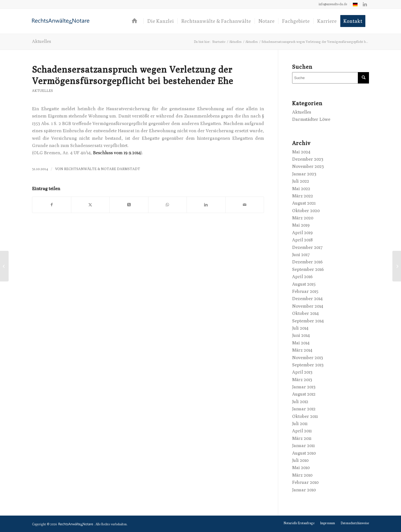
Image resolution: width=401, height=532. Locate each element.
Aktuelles (41, 41)
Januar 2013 (304, 387)
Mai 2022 (301, 189)
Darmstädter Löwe (311, 119)
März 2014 (302, 350)
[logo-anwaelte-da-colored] (61, 21)
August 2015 (304, 284)
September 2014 (308, 321)
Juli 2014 (300, 328)
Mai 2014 (301, 343)
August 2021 (304, 203)
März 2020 (303, 218)
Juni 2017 (301, 255)
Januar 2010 (304, 490)
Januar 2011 (303, 446)
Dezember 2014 (307, 299)
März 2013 (302, 380)
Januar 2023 (304, 174)
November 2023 (308, 166)
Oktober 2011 (305, 416)
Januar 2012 (304, 409)
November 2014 (308, 306)
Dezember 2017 (307, 247)
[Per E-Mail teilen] (245, 205)
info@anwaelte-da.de (333, 4)
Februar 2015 (305, 291)
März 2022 (303, 196)
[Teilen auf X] (91, 205)
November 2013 (308, 358)
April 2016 (302, 277)
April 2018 (302, 240)
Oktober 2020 (306, 211)
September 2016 (308, 269)
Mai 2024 (301, 152)
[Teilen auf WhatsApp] (168, 205)
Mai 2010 (301, 468)
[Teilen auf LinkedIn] (206, 205)
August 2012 (304, 394)
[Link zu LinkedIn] (365, 4)
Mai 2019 (301, 225)
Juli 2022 (301, 181)
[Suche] (331, 78)
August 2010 (304, 453)
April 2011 (302, 431)
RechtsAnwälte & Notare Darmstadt (102, 169)
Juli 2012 (300, 402)
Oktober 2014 (305, 313)
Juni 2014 (301, 335)
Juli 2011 (300, 424)
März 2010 (302, 475)
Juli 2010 (300, 460)
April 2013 (302, 372)
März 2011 (302, 438)
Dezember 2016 (307, 262)
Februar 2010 (305, 482)
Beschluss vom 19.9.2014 (117, 153)
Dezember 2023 (308, 159)
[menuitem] (333, 4)
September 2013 (308, 365)
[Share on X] (129, 205)
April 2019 (302, 233)
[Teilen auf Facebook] (52, 205)
